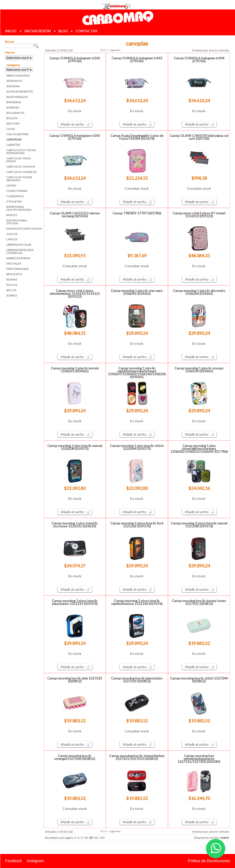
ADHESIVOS (14, 81)
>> (108, 50)
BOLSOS (12, 118)
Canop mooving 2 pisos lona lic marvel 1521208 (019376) (199, 525)
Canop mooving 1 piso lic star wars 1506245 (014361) (137, 292)
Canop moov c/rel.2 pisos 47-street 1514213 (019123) (199, 215)
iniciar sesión (38, 31)
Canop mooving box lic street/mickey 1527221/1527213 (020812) (137, 757)
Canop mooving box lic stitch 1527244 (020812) (199, 680)
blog (63, 31)
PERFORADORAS (17, 269)
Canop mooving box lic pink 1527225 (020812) (75, 680)
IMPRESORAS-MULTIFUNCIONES (19, 208)
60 (96, 838)
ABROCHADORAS (18, 75)
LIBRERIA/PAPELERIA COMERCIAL (20, 251)
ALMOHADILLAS (17, 97)
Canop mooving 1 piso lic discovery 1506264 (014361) (199, 292)
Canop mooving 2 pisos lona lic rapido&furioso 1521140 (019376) (137, 602)
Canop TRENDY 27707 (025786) (137, 213)
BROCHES (13, 123)
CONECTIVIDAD (17, 191)
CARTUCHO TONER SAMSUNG (19, 179)
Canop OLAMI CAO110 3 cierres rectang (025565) (75, 215)
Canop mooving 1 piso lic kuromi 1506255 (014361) (75, 370)
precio (213, 50)
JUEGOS (12, 234)
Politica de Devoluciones (209, 861)
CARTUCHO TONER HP (21, 172)
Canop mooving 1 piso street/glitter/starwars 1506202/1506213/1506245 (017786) (199, 449)
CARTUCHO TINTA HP (21, 167)
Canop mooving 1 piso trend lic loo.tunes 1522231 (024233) (75, 525)
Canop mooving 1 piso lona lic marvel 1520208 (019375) (75, 447)
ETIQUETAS (14, 201)
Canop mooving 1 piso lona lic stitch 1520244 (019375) (137, 447)
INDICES (12, 215)
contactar (87, 31)
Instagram (35, 861)
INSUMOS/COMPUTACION (23, 229)
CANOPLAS (14, 139)
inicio (11, 31)
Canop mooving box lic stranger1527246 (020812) (75, 757)
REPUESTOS (14, 274)
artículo (224, 50)
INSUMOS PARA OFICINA (17, 222)
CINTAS (11, 185)
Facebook (14, 861)
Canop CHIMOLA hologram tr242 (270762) (75, 59)
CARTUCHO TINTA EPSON (19, 160)
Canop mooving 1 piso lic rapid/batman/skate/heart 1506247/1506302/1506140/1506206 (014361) (137, 372)
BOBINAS (13, 107)
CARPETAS (13, 145)
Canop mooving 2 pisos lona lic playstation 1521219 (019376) (75, 602)
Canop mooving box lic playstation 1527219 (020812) (137, 680)
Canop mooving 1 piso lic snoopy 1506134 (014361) (199, 370)
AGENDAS (13, 86)
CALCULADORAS (17, 134)
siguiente (115, 50)
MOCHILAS (14, 263)
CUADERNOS (15, 196)
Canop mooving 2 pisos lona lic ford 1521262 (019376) (137, 525)
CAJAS (11, 129)
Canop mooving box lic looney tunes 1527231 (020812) (199, 602)
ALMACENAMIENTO (20, 91)
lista (216, 838)
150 (102, 838)
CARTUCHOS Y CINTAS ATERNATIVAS (21, 152)
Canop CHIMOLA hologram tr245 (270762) (75, 137)
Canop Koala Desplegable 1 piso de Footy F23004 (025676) (137, 137)
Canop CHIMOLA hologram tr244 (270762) (199, 59)
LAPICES (12, 239)
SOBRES (12, 295)
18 (86, 838)
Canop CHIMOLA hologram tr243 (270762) (137, 59)
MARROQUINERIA (18, 258)
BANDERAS (14, 102)
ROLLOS (12, 285)
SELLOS (11, 290)
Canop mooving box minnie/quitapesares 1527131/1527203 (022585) (199, 759)
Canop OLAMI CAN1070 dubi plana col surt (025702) (199, 137)
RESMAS (12, 279)
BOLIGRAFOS (15, 113)
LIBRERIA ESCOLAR (19, 245)
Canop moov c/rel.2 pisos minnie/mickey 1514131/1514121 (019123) (75, 293)
